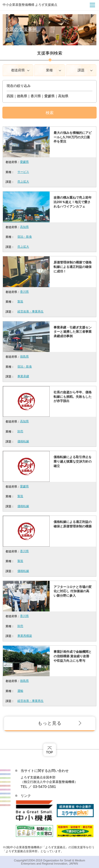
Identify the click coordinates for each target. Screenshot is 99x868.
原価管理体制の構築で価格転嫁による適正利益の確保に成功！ (73, 267)
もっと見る (50, 723)
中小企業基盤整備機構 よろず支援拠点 (30, 5)
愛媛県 (24, 162)
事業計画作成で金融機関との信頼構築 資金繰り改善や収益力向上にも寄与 (73, 656)
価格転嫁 (23, 441)
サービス (23, 172)
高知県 (24, 227)
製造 (20, 301)
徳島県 (24, 356)
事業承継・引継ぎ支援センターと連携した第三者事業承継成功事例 (73, 332)
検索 (50, 113)
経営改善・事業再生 (30, 311)
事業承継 (23, 376)
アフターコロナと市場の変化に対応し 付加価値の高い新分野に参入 (73, 591)
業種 (49, 70)
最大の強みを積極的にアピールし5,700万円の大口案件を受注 (73, 137)
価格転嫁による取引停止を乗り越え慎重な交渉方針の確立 (73, 462)
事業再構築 (25, 636)
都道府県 (18, 70)
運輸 (20, 691)
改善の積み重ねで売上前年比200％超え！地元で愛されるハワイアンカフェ (73, 202)
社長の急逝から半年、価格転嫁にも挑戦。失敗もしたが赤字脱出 (73, 397)
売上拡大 (23, 182)
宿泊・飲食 (25, 237)
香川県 (24, 292)
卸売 (20, 431)
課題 (81, 70)
